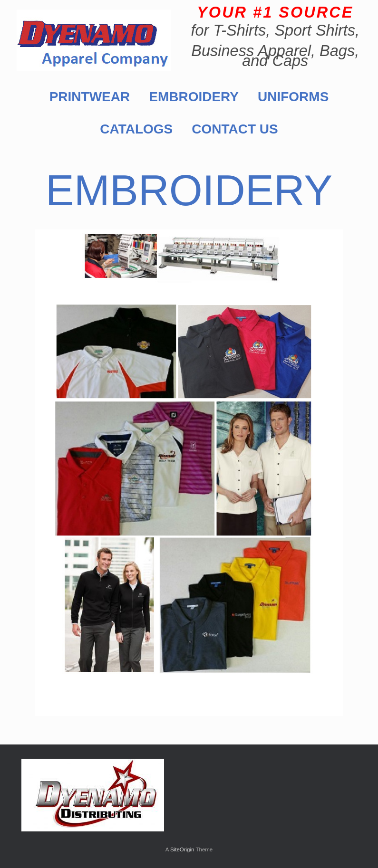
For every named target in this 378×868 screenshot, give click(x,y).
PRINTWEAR (90, 97)
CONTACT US (235, 129)
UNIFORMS (293, 97)
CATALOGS (136, 129)
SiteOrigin (182, 849)
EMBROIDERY (194, 97)
